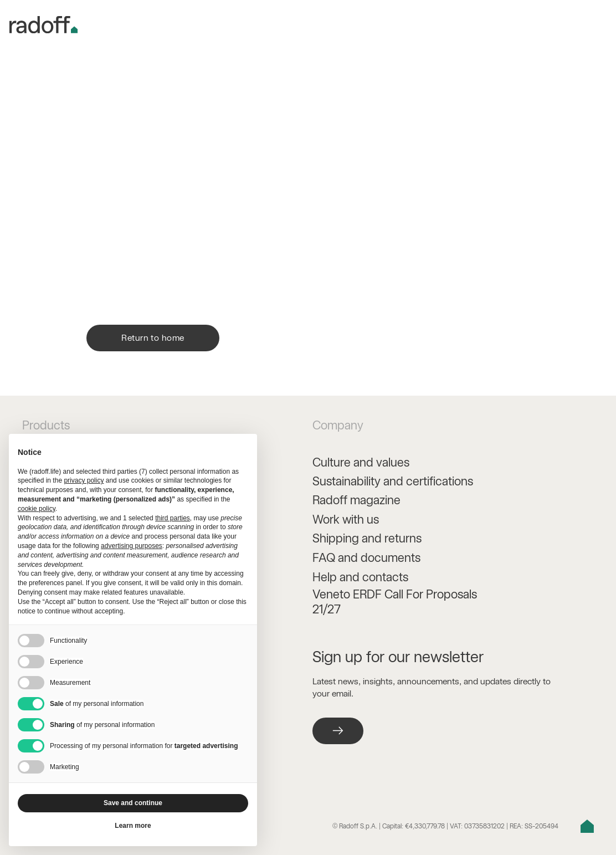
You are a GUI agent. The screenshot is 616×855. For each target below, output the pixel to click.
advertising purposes (132, 546)
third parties (173, 518)
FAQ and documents (366, 557)
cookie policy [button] (37, 509)
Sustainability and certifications (393, 481)
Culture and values (361, 462)
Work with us (346, 519)
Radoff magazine (356, 500)
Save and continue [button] (133, 803)
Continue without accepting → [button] (193, 448)
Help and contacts (360, 577)
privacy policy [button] (84, 480)
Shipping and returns (367, 538)
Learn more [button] (133, 826)
